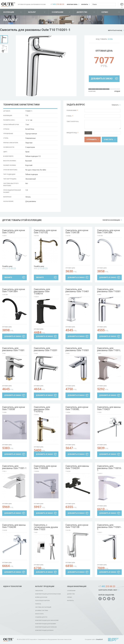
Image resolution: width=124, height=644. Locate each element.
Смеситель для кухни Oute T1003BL (77, 408)
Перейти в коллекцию (111, 220)
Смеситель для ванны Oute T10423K (14, 526)
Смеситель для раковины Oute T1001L (109, 349)
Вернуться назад (115, 30)
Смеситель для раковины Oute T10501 (77, 349)
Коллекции (9, 12)
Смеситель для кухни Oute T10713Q (45, 231)
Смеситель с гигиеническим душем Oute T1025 (46, 527)
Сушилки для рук (41, 617)
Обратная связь (72, 4)
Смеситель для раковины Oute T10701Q (42, 409)
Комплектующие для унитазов (46, 627)
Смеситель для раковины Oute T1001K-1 (109, 468)
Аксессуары (39, 614)
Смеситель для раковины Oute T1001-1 (14, 467)
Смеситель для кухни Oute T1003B (14, 408)
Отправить (92, 139)
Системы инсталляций (43, 607)
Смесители (39, 591)
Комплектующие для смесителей (47, 620)
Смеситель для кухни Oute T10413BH (14, 290)
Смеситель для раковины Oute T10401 (77, 290)
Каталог (32, 12)
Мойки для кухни (41, 597)
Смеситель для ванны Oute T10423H (77, 467)
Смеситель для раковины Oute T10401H (42, 291)
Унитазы (38, 604)
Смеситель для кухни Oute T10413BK (108, 231)
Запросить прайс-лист (108, 590)
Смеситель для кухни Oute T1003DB (45, 467)
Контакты (85, 4)
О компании (57, 12)
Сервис (105, 12)
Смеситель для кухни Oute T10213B (77, 526)
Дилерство (82, 12)
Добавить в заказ (102, 79)
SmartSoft (99, 639)
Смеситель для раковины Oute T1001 (13, 349)
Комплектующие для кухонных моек (48, 594)
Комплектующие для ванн (44, 630)
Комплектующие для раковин (46, 624)
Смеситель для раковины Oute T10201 (46, 349)
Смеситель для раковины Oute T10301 (109, 290)
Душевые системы (42, 611)
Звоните (8, 277)
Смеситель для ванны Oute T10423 (109, 408)
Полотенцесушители (42, 601)
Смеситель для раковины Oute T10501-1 (109, 527)
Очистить (108, 139)
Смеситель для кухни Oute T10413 (14, 231)
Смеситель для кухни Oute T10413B (77, 231)
